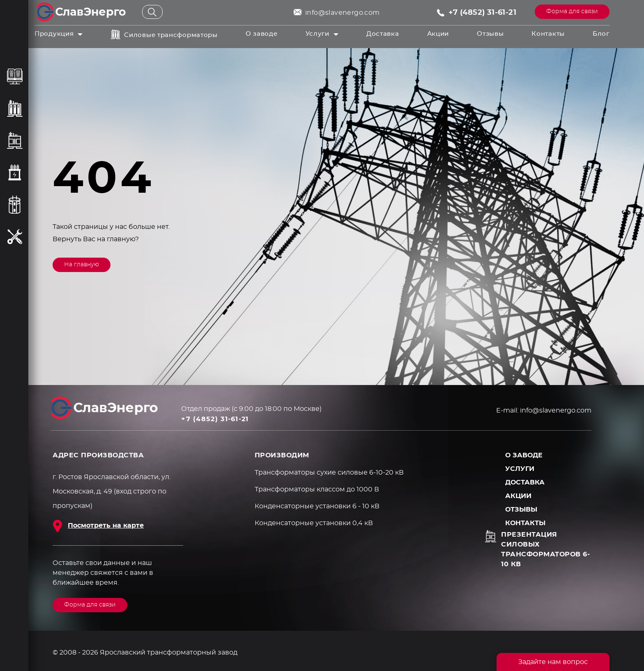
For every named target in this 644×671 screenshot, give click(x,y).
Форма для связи (572, 12)
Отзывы (490, 34)
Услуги (317, 34)
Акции (438, 34)
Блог (601, 34)
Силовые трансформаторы (171, 35)
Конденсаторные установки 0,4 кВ (314, 523)
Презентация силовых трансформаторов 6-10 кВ (545, 549)
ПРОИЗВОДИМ (282, 455)
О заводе (262, 34)
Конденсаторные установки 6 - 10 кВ (317, 506)
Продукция (54, 34)
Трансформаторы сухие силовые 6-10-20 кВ (329, 473)
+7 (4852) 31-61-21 (482, 13)
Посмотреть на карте (106, 526)
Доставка (383, 34)
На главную (82, 265)
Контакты (548, 34)
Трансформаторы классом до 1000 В (317, 489)
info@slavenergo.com (343, 13)
